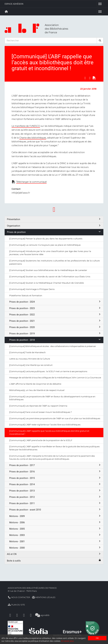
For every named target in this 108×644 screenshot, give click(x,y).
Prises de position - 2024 (55, 302)
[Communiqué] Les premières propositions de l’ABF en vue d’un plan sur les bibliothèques (55, 418)
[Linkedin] (17, 615)
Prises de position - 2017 (55, 465)
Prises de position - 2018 (55, 340)
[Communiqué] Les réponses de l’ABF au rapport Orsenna (38, 406)
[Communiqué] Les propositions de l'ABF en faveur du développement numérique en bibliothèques (52, 398)
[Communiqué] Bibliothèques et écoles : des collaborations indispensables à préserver (53, 346)
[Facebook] (10, 615)
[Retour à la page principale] (6, 12)
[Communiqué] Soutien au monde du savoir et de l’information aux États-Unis (50, 277)
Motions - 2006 (55, 522)
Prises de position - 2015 (55, 478)
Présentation (54, 219)
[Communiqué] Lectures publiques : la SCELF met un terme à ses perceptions (48, 371)
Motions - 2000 (55, 548)
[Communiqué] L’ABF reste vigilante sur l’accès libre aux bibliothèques (45, 425)
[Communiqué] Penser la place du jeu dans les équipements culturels (46, 239)
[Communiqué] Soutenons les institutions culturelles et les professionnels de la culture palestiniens (54, 262)
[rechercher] (100, 41)
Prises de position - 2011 (55, 503)
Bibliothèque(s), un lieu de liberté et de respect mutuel (37, 390)
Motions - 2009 (55, 516)
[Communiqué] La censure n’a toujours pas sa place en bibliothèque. (45, 245)
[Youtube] (24, 615)
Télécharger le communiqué (31, 182)
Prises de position (54, 232)
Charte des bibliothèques (33, 138)
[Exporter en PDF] (94, 78)
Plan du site (16, 605)
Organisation (54, 226)
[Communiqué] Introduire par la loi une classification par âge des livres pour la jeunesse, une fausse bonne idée (50, 253)
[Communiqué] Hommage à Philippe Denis (32, 289)
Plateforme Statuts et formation (26, 295)
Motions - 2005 (55, 529)
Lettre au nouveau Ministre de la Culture (30, 359)
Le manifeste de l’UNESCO (26, 126)
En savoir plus (67, 641)
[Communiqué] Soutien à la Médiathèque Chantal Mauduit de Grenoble (47, 283)
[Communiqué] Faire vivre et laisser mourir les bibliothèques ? (40, 412)
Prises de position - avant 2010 (55, 510)
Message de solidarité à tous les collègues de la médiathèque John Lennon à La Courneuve (55, 378)
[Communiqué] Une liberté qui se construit (31, 365)
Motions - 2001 (55, 541)
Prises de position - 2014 (55, 484)
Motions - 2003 (55, 535)
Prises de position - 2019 (55, 333)
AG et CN (54, 554)
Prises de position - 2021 (55, 321)
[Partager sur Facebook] (85, 78)
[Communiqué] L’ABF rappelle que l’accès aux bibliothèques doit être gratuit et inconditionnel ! (49, 432)
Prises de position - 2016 (55, 472)
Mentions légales (44, 597)
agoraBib (42, 615)
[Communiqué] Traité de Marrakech (27, 352)
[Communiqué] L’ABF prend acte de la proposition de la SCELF (41, 440)
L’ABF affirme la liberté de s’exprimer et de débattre (35, 384)
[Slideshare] (31, 615)
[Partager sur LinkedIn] (90, 78)
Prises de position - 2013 (55, 491)
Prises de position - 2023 (55, 308)
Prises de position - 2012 (55, 497)
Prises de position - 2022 (55, 315)
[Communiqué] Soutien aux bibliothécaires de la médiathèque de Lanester (48, 270)
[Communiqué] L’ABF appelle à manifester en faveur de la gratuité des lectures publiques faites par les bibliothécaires (54, 448)
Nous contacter (19, 597)
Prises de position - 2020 (55, 327)
